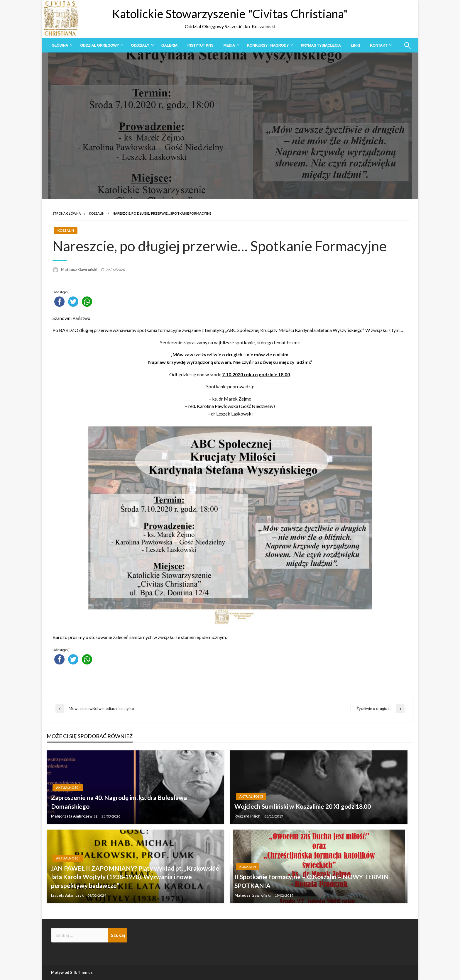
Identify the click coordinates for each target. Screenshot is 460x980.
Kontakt (379, 45)
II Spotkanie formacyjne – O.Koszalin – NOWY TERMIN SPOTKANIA (312, 881)
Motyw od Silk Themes (72, 972)
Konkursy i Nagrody (268, 45)
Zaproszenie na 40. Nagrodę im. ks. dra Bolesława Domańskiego (119, 802)
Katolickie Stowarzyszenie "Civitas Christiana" (230, 14)
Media (229, 45)
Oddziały (140, 45)
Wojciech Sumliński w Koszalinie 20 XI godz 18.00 (303, 806)
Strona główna (67, 213)
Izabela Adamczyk (68, 895)
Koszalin (97, 213)
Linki (355, 45)
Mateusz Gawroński (80, 269)
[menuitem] (61, 45)
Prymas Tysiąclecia (321, 45)
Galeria (169, 45)
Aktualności (68, 787)
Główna (60, 45)
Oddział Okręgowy (99, 45)
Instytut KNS (201, 45)
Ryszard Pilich (248, 816)
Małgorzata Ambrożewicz (75, 816)
